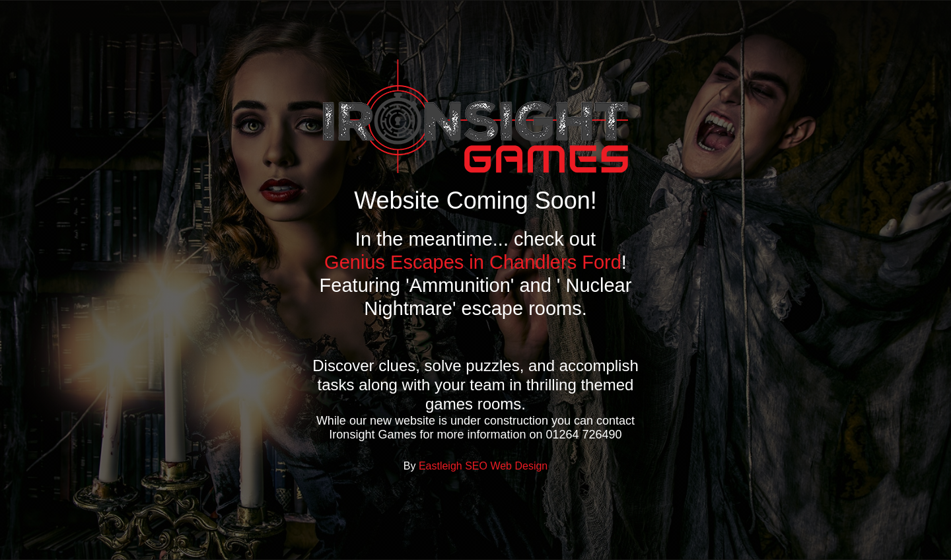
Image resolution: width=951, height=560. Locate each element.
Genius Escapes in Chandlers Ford (473, 262)
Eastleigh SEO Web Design (483, 466)
